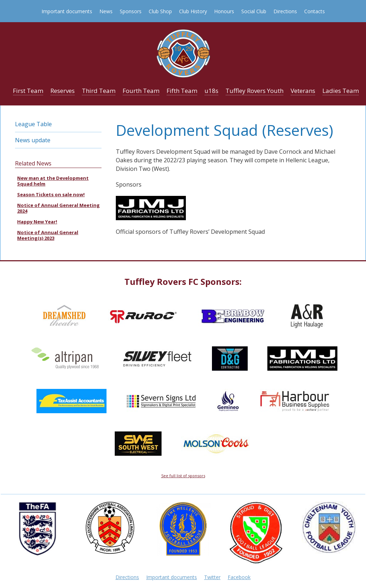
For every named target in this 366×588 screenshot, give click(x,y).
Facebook (239, 577)
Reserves (63, 91)
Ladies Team (341, 91)
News (106, 11)
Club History (193, 11)
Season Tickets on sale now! (51, 194)
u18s (211, 91)
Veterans (303, 91)
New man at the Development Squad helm (53, 181)
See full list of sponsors (183, 476)
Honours (224, 11)
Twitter (212, 577)
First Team (28, 91)
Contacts (315, 11)
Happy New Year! (37, 222)
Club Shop (160, 11)
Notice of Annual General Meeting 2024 (58, 208)
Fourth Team (141, 91)
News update (33, 140)
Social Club (254, 11)
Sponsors (131, 11)
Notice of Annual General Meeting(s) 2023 (48, 235)
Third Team (99, 91)
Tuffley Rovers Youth (254, 91)
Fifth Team (182, 91)
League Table (33, 124)
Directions (285, 11)
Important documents (67, 11)
